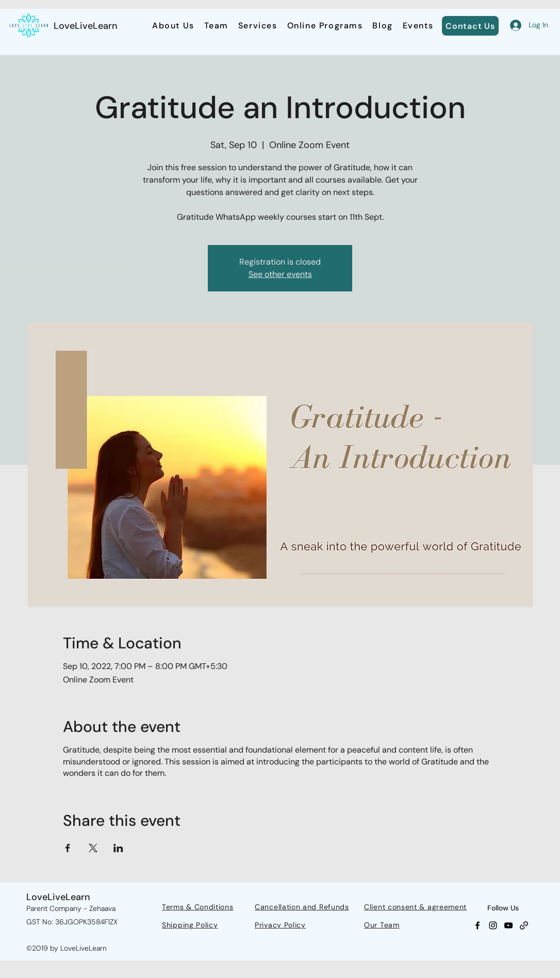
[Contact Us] (470, 26)
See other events (280, 274)
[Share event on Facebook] (68, 848)
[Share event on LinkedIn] (118, 848)
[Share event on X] (93, 848)
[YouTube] (508, 925)
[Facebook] (477, 925)
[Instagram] (493, 925)
